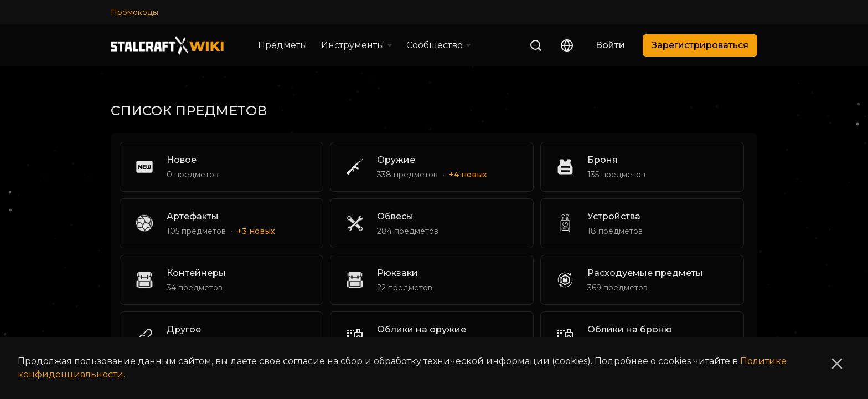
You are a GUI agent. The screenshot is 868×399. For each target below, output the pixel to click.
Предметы (283, 45)
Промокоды (135, 12)
